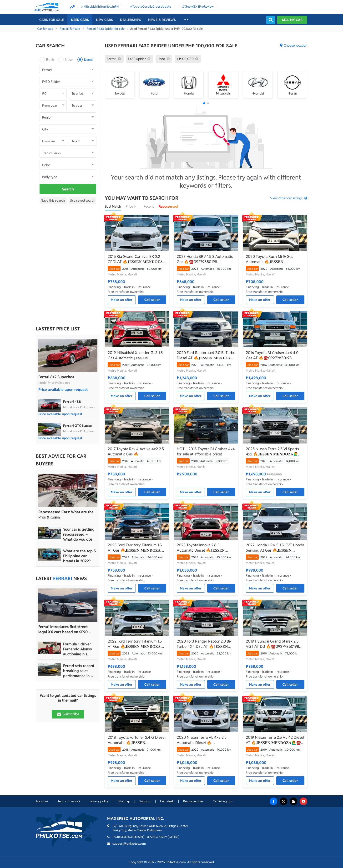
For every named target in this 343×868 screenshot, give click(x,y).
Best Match (113, 206)
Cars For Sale (52, 20)
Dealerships (131, 20)
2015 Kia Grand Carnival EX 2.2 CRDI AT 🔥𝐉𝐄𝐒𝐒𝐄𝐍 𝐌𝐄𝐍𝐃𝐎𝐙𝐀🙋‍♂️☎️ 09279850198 (135, 259)
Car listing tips (223, 801)
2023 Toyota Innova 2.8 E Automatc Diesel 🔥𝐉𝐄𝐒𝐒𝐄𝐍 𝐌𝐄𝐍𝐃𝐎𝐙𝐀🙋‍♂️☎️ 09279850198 (204, 548)
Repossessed (168, 206)
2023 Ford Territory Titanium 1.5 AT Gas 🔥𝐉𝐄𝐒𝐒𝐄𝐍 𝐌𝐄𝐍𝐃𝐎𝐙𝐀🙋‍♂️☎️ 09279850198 (135, 548)
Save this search (53, 200)
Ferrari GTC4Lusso (77, 426)
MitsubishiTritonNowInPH (101, 7)
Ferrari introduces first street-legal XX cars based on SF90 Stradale (64, 629)
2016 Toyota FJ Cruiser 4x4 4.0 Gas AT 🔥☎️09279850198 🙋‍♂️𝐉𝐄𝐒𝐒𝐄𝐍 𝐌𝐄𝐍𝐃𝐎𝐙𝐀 (272, 355)
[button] (204, 103)
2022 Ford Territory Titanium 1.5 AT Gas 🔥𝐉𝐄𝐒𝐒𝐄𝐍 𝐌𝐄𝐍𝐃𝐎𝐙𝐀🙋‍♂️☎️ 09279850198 (135, 644)
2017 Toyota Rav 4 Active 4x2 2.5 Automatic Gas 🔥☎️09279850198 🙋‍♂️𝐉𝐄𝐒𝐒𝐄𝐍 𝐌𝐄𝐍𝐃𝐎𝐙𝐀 (136, 452)
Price (132, 206)
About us (42, 801)
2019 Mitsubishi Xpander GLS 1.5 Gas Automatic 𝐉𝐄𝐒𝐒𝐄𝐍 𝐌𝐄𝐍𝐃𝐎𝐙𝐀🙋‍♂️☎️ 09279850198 (135, 355)
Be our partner (193, 801)
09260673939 (157, 837)
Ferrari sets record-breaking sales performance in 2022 (79, 671)
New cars (104, 20)
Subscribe (68, 714)
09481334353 (122, 837)
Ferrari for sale (70, 29)
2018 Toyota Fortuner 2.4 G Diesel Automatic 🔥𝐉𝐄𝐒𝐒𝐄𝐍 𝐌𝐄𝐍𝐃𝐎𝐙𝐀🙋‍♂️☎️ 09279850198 (137, 740)
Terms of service (69, 801)
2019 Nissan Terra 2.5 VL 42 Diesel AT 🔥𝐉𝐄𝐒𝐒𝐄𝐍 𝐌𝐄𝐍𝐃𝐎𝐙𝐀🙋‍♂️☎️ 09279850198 (275, 740)
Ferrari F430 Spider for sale (106, 29)
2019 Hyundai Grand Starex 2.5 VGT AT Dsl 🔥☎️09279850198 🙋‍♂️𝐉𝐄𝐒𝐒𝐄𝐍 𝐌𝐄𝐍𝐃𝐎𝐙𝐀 (272, 644)
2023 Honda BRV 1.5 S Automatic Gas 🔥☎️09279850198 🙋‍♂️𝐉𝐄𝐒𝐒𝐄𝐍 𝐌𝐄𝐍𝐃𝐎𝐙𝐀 (205, 259)
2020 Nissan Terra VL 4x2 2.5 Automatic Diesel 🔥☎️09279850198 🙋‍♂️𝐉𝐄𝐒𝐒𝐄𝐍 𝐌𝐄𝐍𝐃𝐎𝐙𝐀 (202, 740)
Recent (149, 206)
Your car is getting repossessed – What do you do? (79, 534)
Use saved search (83, 200)
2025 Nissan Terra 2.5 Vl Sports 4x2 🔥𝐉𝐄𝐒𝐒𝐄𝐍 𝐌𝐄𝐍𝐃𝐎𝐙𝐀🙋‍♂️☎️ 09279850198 (274, 452)
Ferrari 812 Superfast (56, 377)
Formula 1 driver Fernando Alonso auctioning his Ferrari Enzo (78, 649)
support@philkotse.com (129, 844)
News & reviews (162, 20)
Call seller (152, 300)
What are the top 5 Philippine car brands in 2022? (79, 556)
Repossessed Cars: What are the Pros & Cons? (66, 515)
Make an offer (122, 300)
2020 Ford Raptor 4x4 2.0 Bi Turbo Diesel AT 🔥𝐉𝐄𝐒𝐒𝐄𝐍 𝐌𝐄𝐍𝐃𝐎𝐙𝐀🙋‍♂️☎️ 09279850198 (206, 355)
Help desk (167, 801)
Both (50, 60)
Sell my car (292, 20)
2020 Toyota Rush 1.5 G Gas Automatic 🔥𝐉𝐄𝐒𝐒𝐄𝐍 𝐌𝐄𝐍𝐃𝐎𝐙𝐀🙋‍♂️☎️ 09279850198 (273, 259)
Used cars (80, 20)
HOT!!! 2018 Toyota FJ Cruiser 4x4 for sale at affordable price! (206, 451)
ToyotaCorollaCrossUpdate (152, 7)
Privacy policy (99, 801)
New (69, 60)
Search (68, 189)
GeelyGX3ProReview (199, 7)
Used (88, 60)
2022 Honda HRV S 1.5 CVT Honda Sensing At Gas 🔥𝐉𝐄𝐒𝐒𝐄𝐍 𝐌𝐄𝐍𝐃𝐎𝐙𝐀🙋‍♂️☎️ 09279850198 (275, 548)
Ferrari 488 (72, 402)
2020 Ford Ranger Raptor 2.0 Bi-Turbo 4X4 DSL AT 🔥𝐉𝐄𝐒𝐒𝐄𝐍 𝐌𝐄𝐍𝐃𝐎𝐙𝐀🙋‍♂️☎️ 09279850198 (204, 644)
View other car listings (286, 198)
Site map (124, 801)
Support (145, 801)
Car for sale (45, 29)
